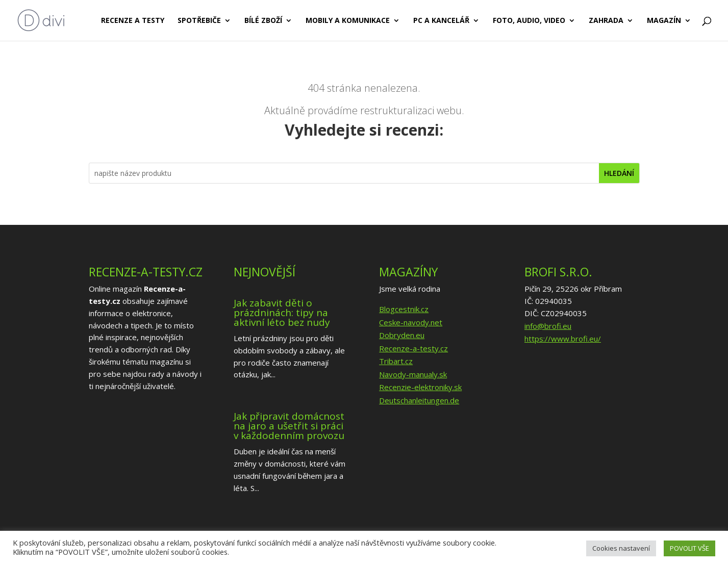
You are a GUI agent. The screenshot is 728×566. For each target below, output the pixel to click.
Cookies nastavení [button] (621, 548)
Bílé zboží (263, 21)
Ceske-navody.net (411, 322)
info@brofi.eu (548, 326)
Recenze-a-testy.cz (413, 348)
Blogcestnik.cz (404, 309)
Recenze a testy (133, 21)
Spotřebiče (199, 21)
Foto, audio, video (529, 21)
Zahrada (606, 21)
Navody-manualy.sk (413, 374)
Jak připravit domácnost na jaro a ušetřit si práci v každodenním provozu (289, 426)
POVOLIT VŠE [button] (689, 548)
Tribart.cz (396, 361)
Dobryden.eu (402, 335)
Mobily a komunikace (348, 21)
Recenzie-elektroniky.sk (420, 387)
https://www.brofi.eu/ (563, 339)
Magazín (664, 21)
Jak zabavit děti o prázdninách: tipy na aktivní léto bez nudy (282, 313)
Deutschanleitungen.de (419, 400)
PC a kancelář (441, 21)
